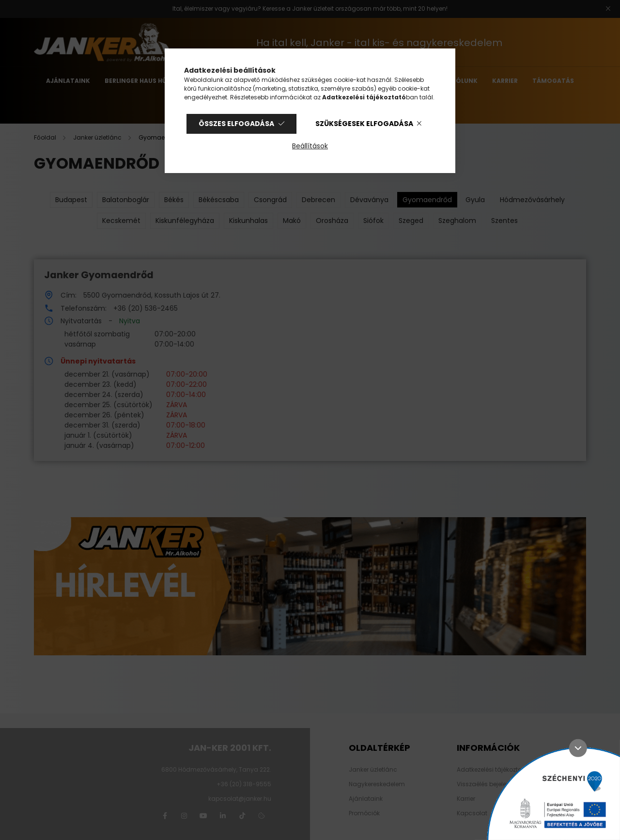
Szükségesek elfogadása (364, 124)
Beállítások (310, 146)
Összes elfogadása (236, 124)
